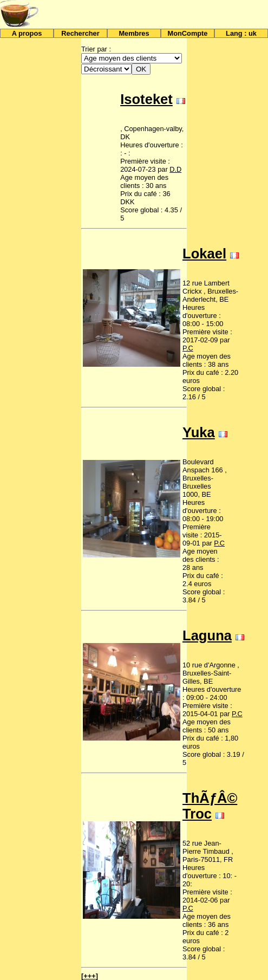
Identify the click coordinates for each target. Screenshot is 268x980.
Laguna (207, 635)
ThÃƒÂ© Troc (210, 806)
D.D (175, 169)
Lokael (204, 254)
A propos (27, 33)
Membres (134, 33)
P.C (188, 348)
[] (90, 976)
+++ (89, 976)
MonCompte (188, 33)
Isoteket (146, 99)
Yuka (199, 432)
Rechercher (80, 33)
